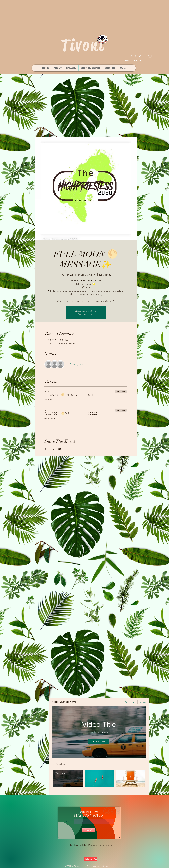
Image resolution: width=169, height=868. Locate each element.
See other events (86, 314)
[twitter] (140, 56)
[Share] (126, 702)
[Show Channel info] (134, 702)
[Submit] (89, 830)
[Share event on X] (53, 449)
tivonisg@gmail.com (133, 61)
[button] (150, 57)
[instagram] (131, 56)
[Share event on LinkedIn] (60, 449)
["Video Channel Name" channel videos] (99, 781)
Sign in (143, 702)
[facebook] (135, 56)
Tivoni (83, 45)
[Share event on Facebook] (46, 449)
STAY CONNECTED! (89, 815)
